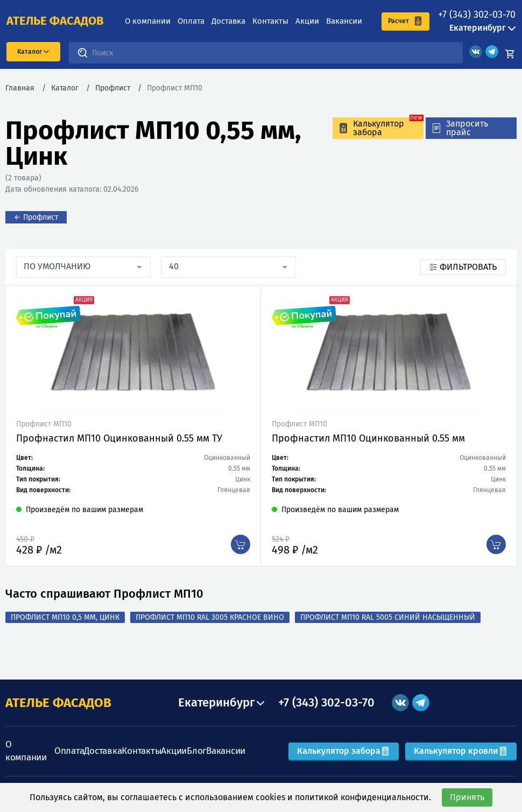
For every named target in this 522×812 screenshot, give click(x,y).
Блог (196, 751)
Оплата (191, 21)
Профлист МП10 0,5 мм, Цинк (65, 617)
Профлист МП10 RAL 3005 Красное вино (210, 617)
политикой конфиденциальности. (363, 797)
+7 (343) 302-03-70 (477, 15)
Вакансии (344, 21)
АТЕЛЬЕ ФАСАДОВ (58, 703)
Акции (307, 21)
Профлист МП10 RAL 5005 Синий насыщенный (388, 617)
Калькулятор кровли (461, 751)
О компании (148, 21)
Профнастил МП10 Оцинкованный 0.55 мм (368, 438)
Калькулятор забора (344, 751)
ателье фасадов (55, 21)
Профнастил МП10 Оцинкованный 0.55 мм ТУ (119, 438)
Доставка (228, 21)
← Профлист (36, 217)
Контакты (270, 21)
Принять (467, 797)
